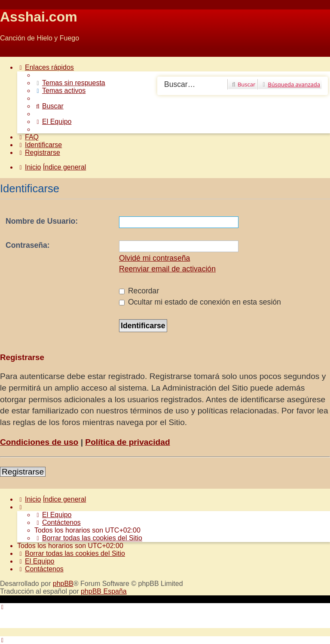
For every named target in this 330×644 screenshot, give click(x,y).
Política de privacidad (127, 442)
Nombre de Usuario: (42, 221)
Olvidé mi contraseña (154, 258)
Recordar (139, 291)
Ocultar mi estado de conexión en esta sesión (200, 302)
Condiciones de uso (39, 442)
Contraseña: (28, 245)
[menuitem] (70, 83)
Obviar (10, 53)
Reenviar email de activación (167, 269)
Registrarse (23, 472)
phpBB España (104, 591)
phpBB (63, 584)
